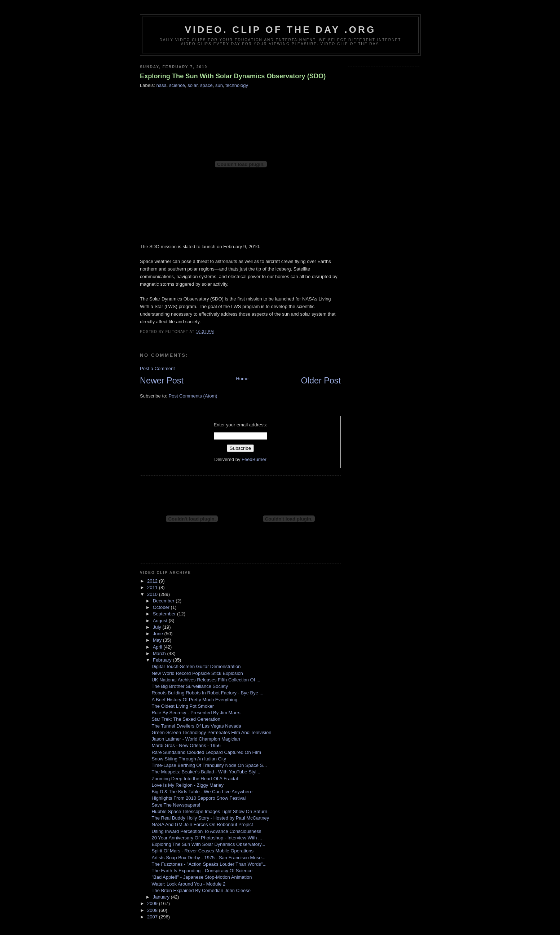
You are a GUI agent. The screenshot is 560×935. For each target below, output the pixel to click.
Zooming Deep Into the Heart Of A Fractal (195, 779)
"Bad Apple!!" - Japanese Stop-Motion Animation (202, 877)
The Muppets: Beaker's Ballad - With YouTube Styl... (206, 772)
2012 (153, 581)
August (161, 621)
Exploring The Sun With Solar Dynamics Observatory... (208, 844)
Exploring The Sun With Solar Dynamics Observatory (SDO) (233, 76)
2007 (153, 917)
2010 (153, 594)
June (159, 634)
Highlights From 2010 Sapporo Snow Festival (199, 798)
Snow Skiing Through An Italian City (189, 759)
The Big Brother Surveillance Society (190, 686)
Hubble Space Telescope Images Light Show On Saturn (209, 811)
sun (219, 85)
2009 (153, 903)
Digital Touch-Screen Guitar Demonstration (196, 666)
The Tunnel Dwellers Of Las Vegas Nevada (196, 726)
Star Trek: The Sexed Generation (186, 719)
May (158, 640)
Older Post (321, 381)
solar (192, 85)
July (158, 627)
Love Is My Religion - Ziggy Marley (187, 785)
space (206, 85)
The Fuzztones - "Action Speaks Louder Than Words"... (209, 864)
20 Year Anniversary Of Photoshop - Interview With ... (207, 838)
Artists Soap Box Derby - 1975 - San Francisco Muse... (208, 858)
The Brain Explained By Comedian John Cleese (201, 890)
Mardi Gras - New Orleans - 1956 (186, 745)
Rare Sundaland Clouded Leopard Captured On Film (206, 752)
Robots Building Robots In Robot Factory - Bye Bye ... (207, 693)
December (164, 601)
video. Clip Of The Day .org (281, 30)
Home (242, 379)
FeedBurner (254, 459)
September (165, 614)
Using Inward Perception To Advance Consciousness (206, 831)
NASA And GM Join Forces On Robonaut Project (202, 824)
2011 (153, 587)
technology (237, 85)
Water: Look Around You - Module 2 (188, 884)
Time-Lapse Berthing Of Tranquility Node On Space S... (209, 765)
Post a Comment (157, 368)
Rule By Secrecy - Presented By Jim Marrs (196, 713)
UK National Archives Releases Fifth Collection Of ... (206, 680)
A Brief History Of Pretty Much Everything (194, 700)
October (162, 607)
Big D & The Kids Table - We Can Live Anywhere (202, 792)
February (163, 660)
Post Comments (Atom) (193, 396)
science (177, 85)
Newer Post (162, 381)
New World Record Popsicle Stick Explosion (197, 673)
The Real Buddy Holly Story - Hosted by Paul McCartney (210, 818)
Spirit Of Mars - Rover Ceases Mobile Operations (202, 851)
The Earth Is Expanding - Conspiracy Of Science (202, 871)
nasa (162, 85)
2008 (153, 910)
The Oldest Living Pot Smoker (183, 706)
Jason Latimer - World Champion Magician (196, 739)
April (158, 647)
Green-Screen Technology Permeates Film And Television (211, 732)
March (160, 653)
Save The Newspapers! (176, 805)
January (162, 897)
